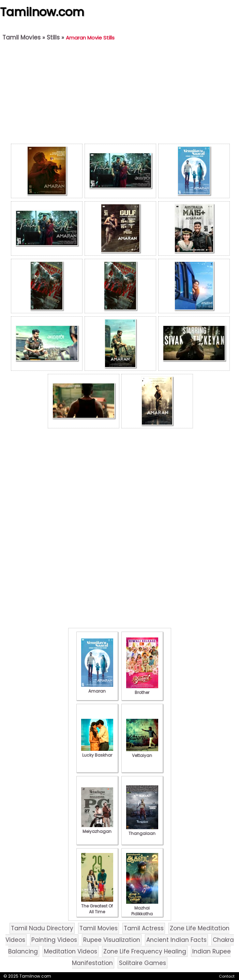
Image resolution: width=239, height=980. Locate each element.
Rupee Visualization (112, 940)
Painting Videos (54, 940)
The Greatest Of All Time (97, 906)
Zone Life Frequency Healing (145, 951)
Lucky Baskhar (97, 752)
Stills (53, 37)
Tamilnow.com (42, 12)
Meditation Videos (71, 951)
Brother (142, 690)
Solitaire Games (143, 963)
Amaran (97, 688)
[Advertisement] (120, 94)
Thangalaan (142, 831)
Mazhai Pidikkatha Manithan (142, 911)
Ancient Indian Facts (176, 940)
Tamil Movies (21, 37)
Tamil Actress (144, 928)
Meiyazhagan (97, 828)
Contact (227, 976)
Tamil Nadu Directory (42, 928)
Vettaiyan (142, 753)
